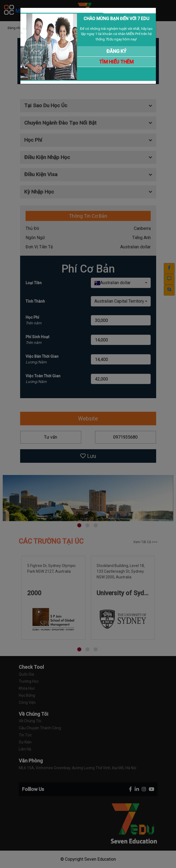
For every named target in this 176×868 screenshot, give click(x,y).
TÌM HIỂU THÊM (116, 62)
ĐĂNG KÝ (116, 51)
